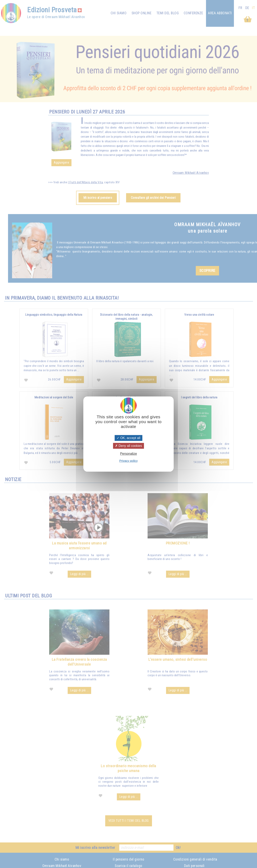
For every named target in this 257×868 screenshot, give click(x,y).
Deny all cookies (128, 446)
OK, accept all (128, 438)
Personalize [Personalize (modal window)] (128, 454)
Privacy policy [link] (128, 461)
